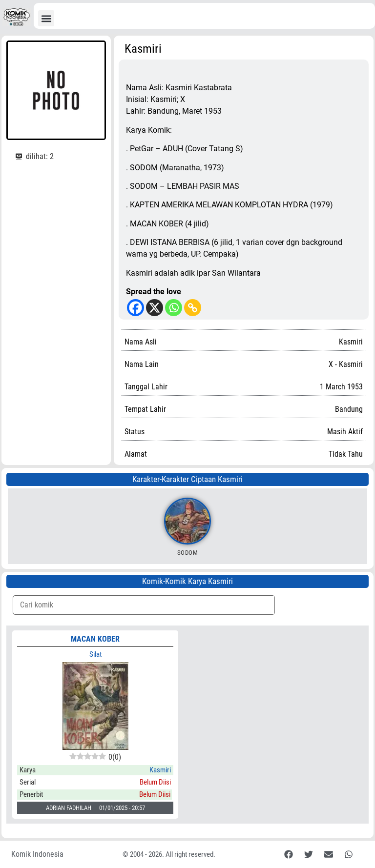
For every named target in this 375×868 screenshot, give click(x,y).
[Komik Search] (144, 605)
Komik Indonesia (37, 854)
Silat (95, 654)
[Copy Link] (193, 308)
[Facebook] (135, 308)
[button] (46, 18)
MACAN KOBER (95, 639)
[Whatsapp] (174, 308)
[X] (155, 308)
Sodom (188, 553)
